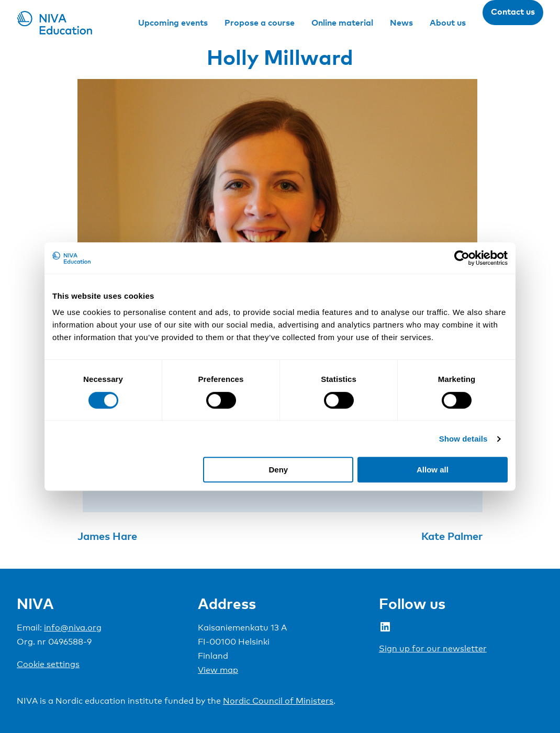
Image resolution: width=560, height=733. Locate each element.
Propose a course (260, 22)
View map (218, 670)
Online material (342, 22)
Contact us (513, 12)
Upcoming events (173, 22)
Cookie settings (48, 664)
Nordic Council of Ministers (278, 701)
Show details (463, 439)
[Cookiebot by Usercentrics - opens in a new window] (462, 258)
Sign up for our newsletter (433, 649)
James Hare (107, 536)
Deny (279, 470)
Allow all (433, 470)
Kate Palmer (452, 536)
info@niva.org (73, 628)
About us (448, 22)
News (401, 22)
